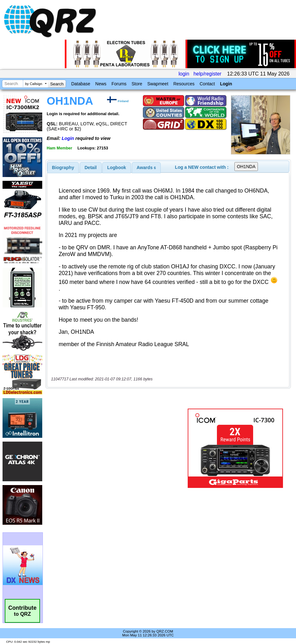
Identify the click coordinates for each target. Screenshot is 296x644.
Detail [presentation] (91, 168)
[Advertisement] (118, 448)
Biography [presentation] (63, 168)
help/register (207, 74)
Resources (184, 84)
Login (226, 84)
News (101, 84)
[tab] (63, 168)
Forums (119, 84)
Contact (207, 84)
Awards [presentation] (146, 168)
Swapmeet (158, 84)
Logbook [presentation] (117, 168)
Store (137, 84)
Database (81, 84)
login (184, 74)
